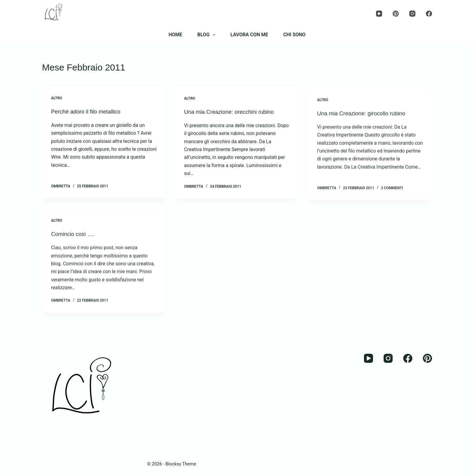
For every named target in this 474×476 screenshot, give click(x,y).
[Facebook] (429, 14)
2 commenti (392, 195)
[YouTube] (379, 14)
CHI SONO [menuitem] (294, 35)
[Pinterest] (396, 14)
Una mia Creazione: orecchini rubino (233, 113)
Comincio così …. (75, 239)
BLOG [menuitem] (208, 35)
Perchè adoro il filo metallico (89, 112)
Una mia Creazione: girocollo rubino (365, 120)
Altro (57, 98)
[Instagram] (412, 14)
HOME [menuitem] (175, 35)
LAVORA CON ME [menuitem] (249, 35)
